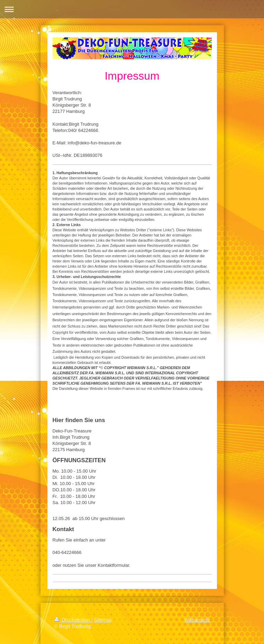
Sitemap (103, 620)
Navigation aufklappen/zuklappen (132, 9)
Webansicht (197, 620)
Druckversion (73, 620)
